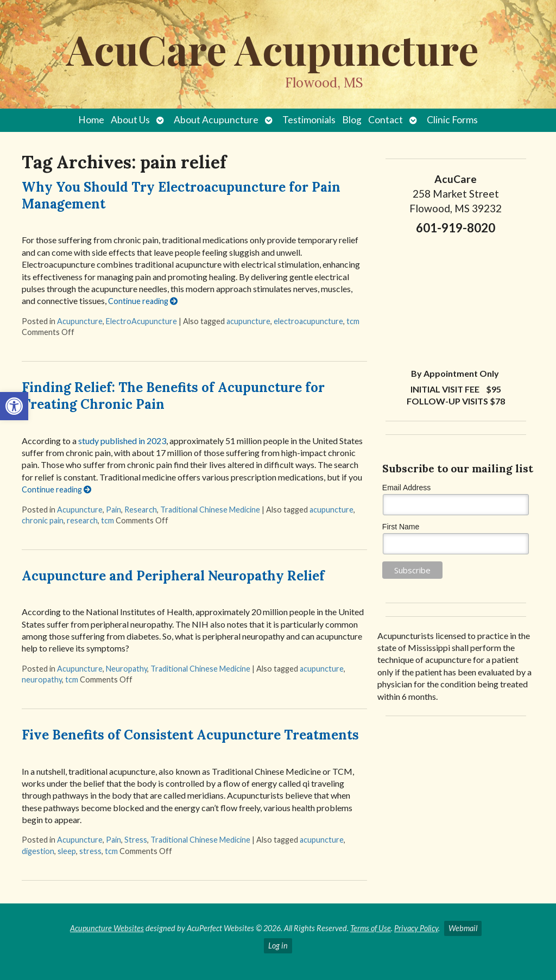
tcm (353, 321)
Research (141, 510)
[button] (14, 406)
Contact (386, 120)
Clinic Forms (452, 120)
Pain (113, 510)
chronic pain (43, 520)
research (82, 520)
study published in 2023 (122, 441)
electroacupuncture (308, 321)
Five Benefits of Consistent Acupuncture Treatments (190, 735)
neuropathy (42, 679)
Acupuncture (80, 321)
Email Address (406, 488)
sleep (67, 851)
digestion (38, 851)
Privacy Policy (416, 928)
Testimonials (309, 120)
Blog (352, 120)
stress (90, 851)
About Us (130, 120)
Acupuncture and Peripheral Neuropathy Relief (173, 576)
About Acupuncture (216, 120)
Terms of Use (371, 928)
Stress (136, 840)
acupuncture (248, 321)
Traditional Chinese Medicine (210, 510)
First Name (401, 527)
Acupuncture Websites (107, 928)
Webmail (463, 928)
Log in (278, 946)
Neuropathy (127, 669)
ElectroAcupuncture (141, 321)
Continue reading (143, 301)
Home (91, 120)
